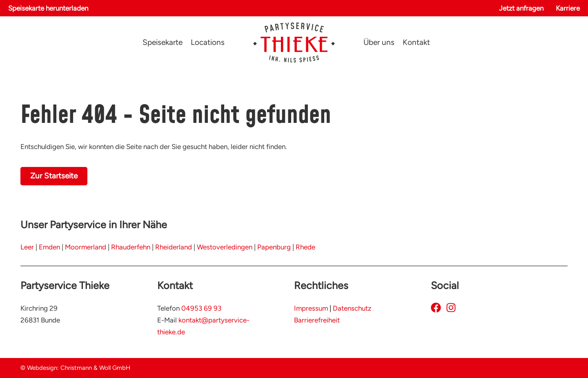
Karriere (568, 8)
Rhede (305, 247)
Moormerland (86, 247)
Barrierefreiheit (317, 320)
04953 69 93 (201, 308)
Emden (49, 247)
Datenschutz (352, 308)
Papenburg (274, 247)
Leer (27, 247)
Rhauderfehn (131, 247)
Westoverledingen (225, 247)
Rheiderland (174, 247)
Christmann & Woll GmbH (95, 368)
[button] (48, 8)
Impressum (311, 308)
